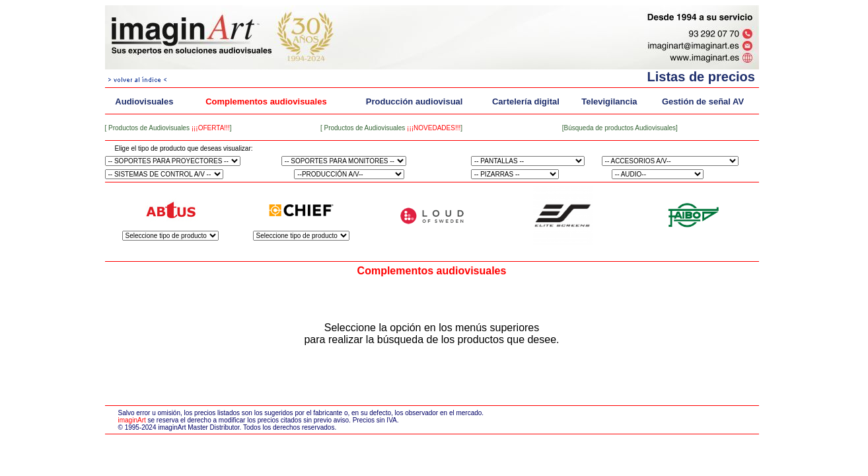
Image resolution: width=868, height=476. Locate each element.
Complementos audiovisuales (266, 101)
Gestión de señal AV (703, 101)
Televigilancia (609, 101)
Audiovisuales (144, 101)
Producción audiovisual (415, 101)
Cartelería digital (526, 101)
